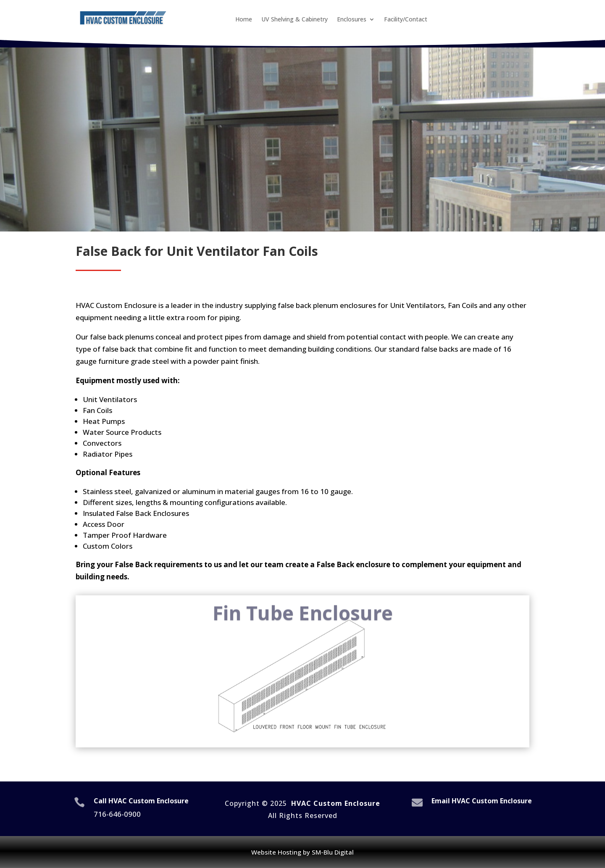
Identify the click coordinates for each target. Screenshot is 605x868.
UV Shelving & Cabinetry (295, 20)
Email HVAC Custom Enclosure (482, 801)
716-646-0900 (117, 814)
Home (244, 20)
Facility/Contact (406, 20)
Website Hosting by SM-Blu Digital (302, 852)
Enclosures (352, 20)
